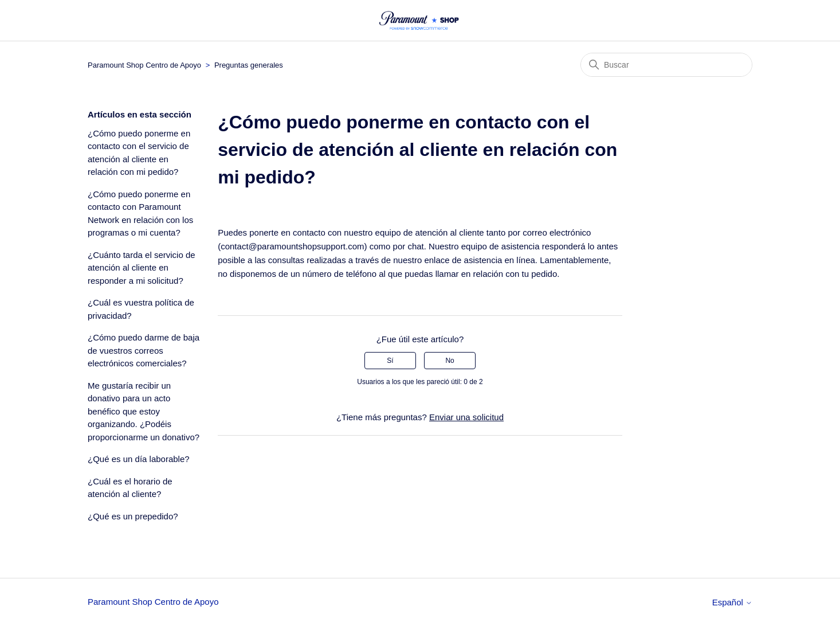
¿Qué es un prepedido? (133, 516)
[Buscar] (666, 65)
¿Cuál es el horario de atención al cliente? (130, 488)
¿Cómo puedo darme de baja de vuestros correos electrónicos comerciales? (144, 350)
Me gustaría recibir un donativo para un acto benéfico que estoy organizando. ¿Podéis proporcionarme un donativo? (144, 411)
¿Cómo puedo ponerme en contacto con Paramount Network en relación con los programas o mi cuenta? (140, 214)
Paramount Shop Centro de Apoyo (144, 65)
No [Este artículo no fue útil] (450, 361)
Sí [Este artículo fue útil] (390, 361)
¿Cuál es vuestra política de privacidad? (141, 309)
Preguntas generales (249, 65)
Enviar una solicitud (466, 417)
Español (732, 602)
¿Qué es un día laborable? (139, 459)
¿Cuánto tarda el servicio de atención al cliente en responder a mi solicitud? (142, 268)
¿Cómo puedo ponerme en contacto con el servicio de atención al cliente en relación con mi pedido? (139, 153)
